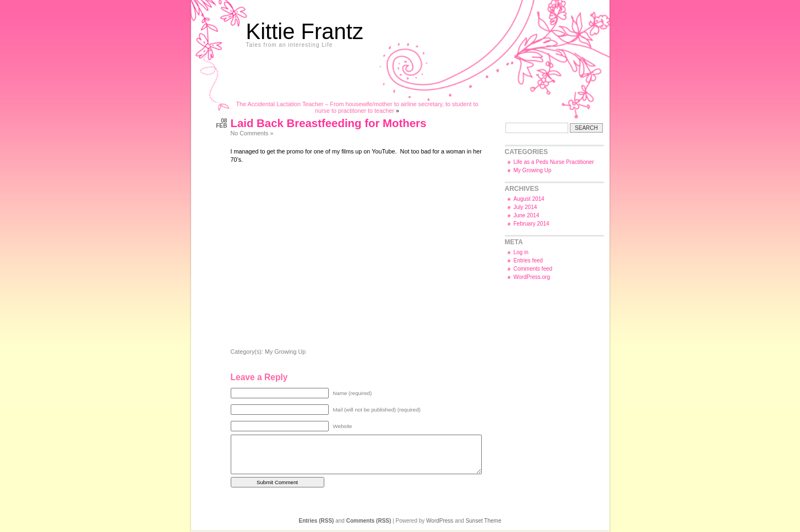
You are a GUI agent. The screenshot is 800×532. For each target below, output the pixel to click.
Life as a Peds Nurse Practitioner (554, 162)
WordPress (440, 521)
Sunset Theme (484, 521)
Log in (521, 252)
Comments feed (533, 269)
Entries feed (528, 260)
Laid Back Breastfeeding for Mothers (329, 123)
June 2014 (527, 215)
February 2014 (532, 224)
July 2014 (526, 207)
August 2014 (529, 199)
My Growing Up (285, 352)
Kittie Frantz (305, 31)
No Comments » (252, 133)
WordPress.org (532, 277)
